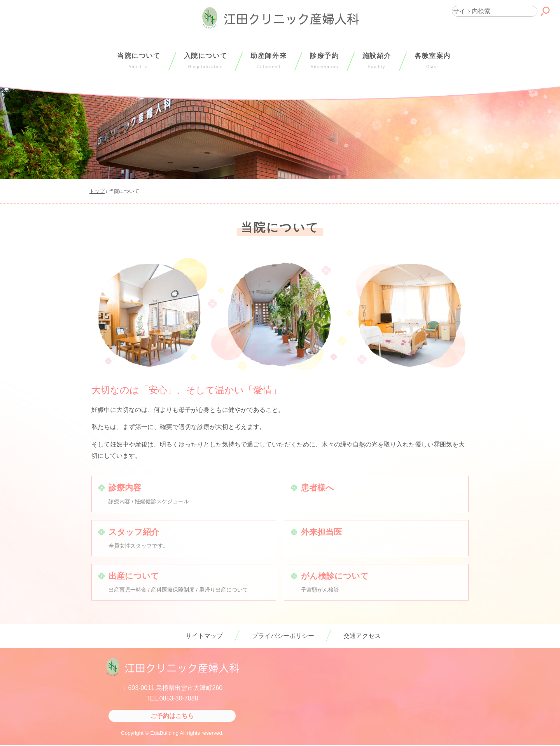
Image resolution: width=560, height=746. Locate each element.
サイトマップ (204, 636)
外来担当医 (321, 532)
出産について (134, 576)
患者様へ (318, 488)
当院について (139, 61)
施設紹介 (377, 61)
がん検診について (335, 576)
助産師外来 (269, 61)
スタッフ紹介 (134, 532)
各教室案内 (433, 61)
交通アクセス (362, 636)
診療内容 (125, 488)
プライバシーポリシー (283, 636)
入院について (206, 61)
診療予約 (324, 61)
